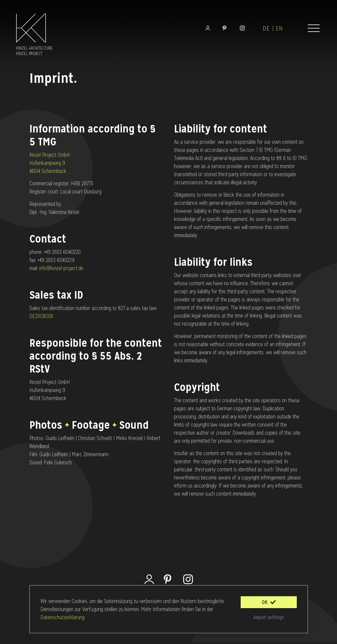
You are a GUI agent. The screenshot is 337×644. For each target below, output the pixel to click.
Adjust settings (269, 617)
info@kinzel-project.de (61, 268)
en (279, 28)
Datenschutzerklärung (62, 617)
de (266, 28)
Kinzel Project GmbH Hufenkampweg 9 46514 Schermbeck (50, 163)
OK (269, 602)
